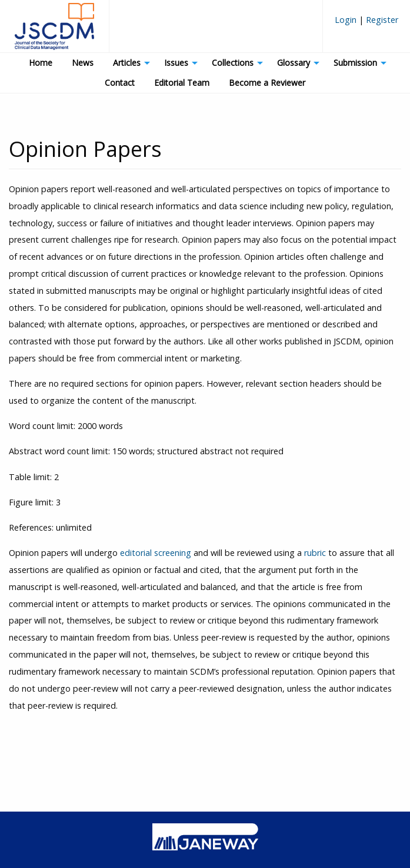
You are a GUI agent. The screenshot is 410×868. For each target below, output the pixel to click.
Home (41, 63)
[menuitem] (366, 24)
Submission (355, 63)
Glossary (294, 63)
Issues (176, 63)
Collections (233, 63)
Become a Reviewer (267, 83)
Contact (120, 83)
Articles (127, 63)
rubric (315, 553)
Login (347, 20)
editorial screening (156, 553)
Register (381, 20)
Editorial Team (182, 83)
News (83, 63)
